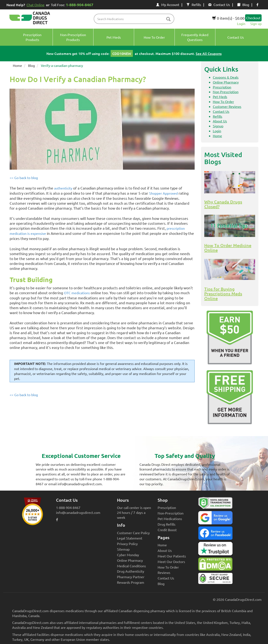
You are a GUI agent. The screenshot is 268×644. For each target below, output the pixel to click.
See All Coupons (209, 53)
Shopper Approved (163, 193)
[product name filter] (135, 19)
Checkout (253, 18)
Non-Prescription (171, 513)
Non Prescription (226, 92)
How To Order (223, 101)
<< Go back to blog (24, 178)
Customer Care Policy (133, 533)
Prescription (222, 87)
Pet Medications (170, 519)
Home (17, 65)
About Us (220, 121)
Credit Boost (167, 530)
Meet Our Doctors (171, 562)
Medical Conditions (131, 566)
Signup (218, 126)
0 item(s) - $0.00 (228, 18)
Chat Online (36, 5)
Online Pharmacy (226, 82)
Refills (194, 4)
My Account (168, 4)
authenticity (63, 188)
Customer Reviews (227, 106)
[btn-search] (168, 19)
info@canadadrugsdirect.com (78, 512)
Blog (243, 4)
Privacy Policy (127, 544)
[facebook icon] (257, 4)
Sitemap (123, 549)
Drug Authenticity (131, 571)
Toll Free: (73, 5)
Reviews (164, 572)
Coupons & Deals (226, 77)
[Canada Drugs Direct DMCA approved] (215, 565)
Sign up (256, 24)
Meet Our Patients (172, 556)
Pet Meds (220, 97)
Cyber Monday (128, 555)
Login (241, 24)
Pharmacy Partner (131, 577)
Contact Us (219, 4)
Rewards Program (131, 582)
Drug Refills (167, 524)
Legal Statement (130, 538)
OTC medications (77, 293)
